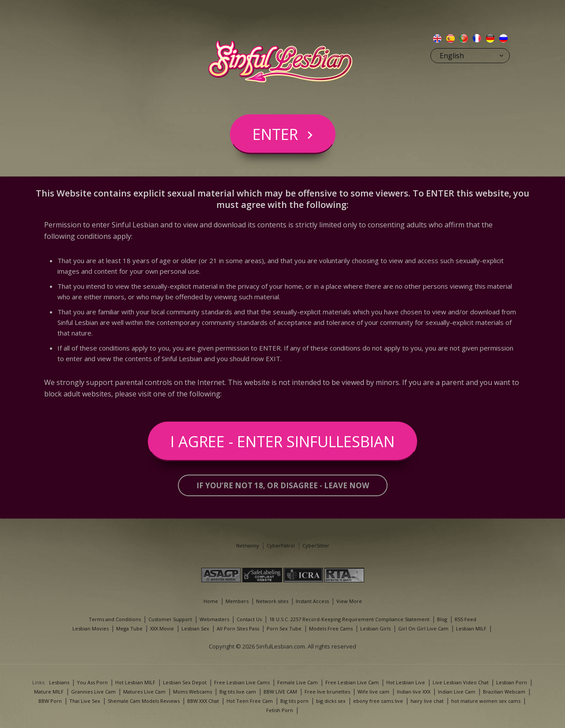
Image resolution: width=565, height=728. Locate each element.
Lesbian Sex (195, 628)
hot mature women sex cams (486, 701)
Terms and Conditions (115, 619)
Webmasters (214, 619)
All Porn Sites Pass (238, 628)
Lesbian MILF (471, 628)
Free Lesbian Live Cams (242, 682)
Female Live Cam (298, 682)
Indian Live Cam (457, 692)
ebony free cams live (378, 701)
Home (211, 601)
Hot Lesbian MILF (135, 682)
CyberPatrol (281, 545)
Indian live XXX (414, 692)
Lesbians (59, 682)
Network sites (272, 601)
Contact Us (249, 619)
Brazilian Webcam (504, 692)
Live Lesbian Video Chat (461, 682)
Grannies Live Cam (93, 692)
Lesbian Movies (90, 628)
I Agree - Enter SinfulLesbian (282, 441)
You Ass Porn (92, 682)
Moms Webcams (192, 692)
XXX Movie (162, 628)
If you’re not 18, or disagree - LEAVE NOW (283, 485)
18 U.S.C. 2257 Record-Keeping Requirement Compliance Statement (349, 619)
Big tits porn (294, 701)
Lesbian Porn (512, 682)
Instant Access (312, 601)
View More (349, 601)
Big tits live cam (238, 692)
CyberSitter (316, 545)
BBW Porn (50, 701)
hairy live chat (427, 701)
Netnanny (248, 545)
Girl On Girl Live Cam (423, 628)
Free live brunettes (327, 692)
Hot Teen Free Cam (250, 701)
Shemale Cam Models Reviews (144, 701)
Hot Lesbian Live (406, 682)
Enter (275, 134)
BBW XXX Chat (203, 701)
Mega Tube (129, 628)
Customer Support (170, 619)
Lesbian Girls (375, 628)
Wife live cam (373, 692)
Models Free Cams (331, 628)
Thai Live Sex (85, 701)
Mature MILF (49, 692)
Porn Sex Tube (284, 628)
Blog (442, 619)
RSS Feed (465, 619)
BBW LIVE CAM (280, 692)
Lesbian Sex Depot (185, 682)
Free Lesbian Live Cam (352, 682)
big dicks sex (331, 701)
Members (237, 601)
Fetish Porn (280, 710)
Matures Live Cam (144, 692)
